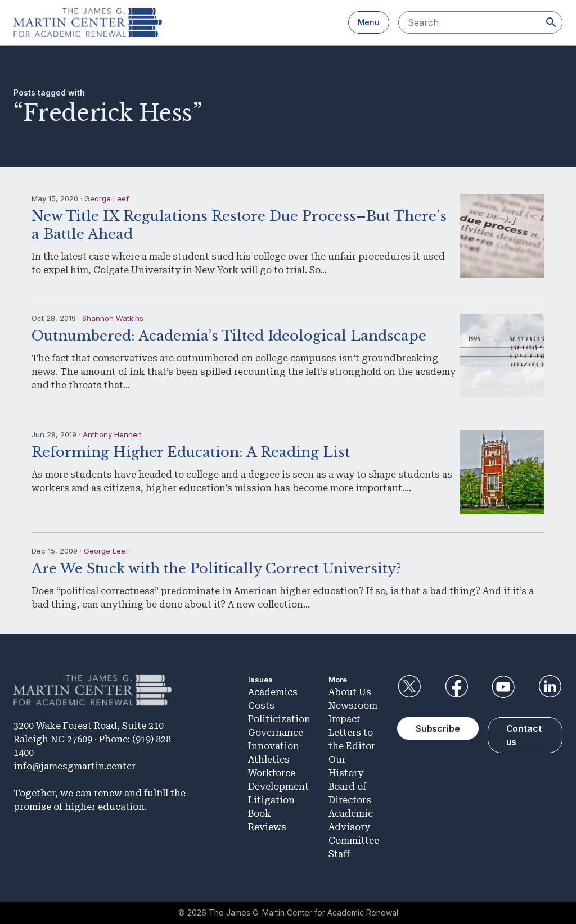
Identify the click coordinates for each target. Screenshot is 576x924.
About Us (350, 692)
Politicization (279, 719)
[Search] (551, 22)
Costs (261, 706)
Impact (345, 719)
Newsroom (353, 706)
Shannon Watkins (113, 318)
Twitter (409, 687)
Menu (369, 22)
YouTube (503, 687)
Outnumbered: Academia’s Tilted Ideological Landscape (229, 336)
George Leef (107, 198)
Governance (276, 733)
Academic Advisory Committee (354, 827)
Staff (339, 854)
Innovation (274, 746)
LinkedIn (550, 687)
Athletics (269, 760)
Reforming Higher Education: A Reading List (191, 452)
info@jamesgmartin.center (75, 766)
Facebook (456, 687)
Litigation (271, 800)
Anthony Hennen (112, 434)
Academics (273, 692)
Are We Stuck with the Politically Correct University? (216, 569)
